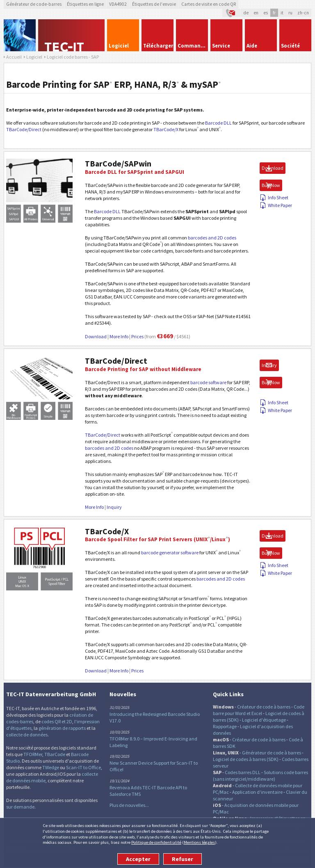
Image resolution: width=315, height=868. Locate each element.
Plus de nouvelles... (129, 805)
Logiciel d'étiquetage (264, 720)
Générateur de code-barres (34, 4)
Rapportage (225, 726)
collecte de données (27, 735)
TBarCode (55, 754)
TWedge (51, 767)
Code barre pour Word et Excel (259, 710)
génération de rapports (62, 728)
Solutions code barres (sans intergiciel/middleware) (260, 776)
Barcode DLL (218, 123)
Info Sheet (274, 197)
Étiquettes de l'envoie (154, 4)
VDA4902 (118, 4)
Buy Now (271, 185)
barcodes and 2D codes (212, 238)
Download (96, 336)
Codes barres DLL (243, 772)
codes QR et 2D (57, 721)
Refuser (183, 859)
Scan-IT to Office (83, 767)
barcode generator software (170, 552)
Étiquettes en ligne (85, 4)
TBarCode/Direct (24, 129)
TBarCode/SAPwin (118, 164)
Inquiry (114, 507)
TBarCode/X (166, 129)
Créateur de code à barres (264, 707)
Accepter (138, 859)
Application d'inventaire (257, 792)
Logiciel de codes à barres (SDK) (246, 759)
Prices (137, 336)
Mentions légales (199, 842)
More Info (119, 336)
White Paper (276, 205)
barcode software (208, 382)
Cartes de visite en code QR (209, 4)
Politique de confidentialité (156, 842)
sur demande (20, 807)
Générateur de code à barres (272, 753)
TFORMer (33, 754)
